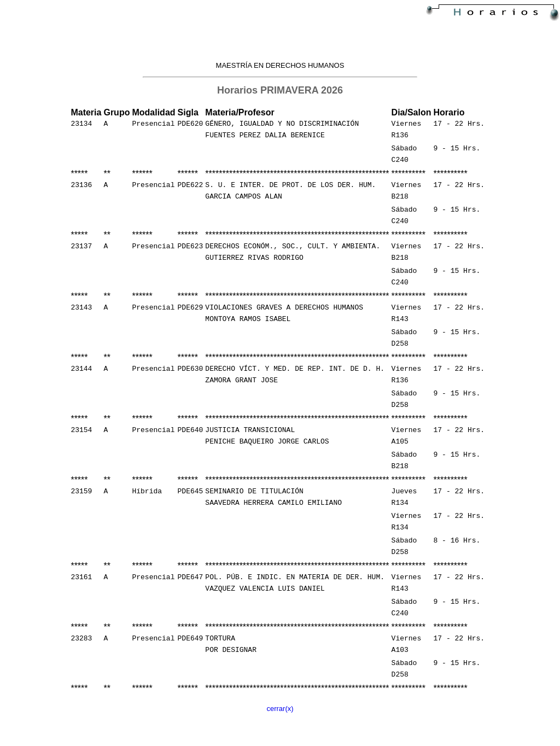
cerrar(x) (280, 740)
